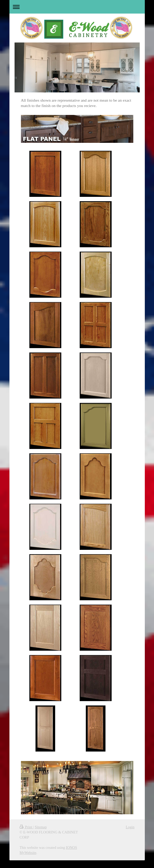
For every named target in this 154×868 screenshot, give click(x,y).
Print (26, 827)
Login (130, 827)
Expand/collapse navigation (77, 7)
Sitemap (41, 827)
